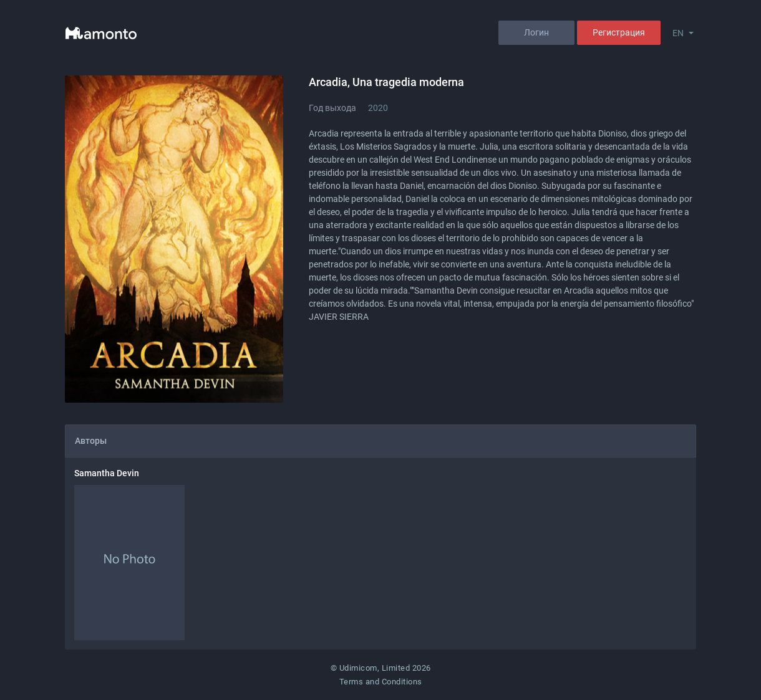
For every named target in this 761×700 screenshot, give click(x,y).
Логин (536, 32)
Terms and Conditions (381, 682)
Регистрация (619, 32)
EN (678, 33)
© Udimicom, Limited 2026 (381, 668)
